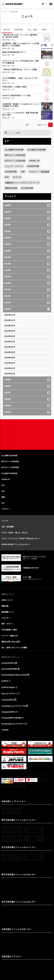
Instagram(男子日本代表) (11, 718)
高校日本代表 (11, 188)
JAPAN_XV (34, 161)
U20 (3, 491)
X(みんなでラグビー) (10, 694)
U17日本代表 (27, 188)
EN (46, 4)
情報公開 (5, 606)
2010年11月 (10, 320)
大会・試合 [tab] (32, 30)
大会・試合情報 (7, 527)
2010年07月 (10, 342)
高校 (3, 497)
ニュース (5, 521)
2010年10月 (10, 326)
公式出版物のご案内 (9, 630)
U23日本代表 (33, 166)
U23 (3, 485)
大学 (23, 172)
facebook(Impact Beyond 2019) (14, 675)
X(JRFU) (5, 681)
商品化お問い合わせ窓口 (11, 642)
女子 (7, 177)
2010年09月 (10, 331)
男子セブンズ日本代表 (15, 155)
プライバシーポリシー (40, 961)
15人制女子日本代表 (37, 150)
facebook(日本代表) (9, 669)
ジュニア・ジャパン (14, 166)
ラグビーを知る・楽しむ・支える (14, 533)
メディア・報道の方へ (10, 636)
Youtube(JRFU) (8, 700)
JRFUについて (7, 600)
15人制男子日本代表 (14, 150)
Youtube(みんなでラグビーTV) (13, 706)
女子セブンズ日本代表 (15, 161)
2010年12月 (10, 315)
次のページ (42, 125)
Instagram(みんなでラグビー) (13, 724)
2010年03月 (10, 363)
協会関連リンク (7, 612)
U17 (3, 503)
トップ (4, 12)
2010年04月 (10, 358)
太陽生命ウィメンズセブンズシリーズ (22, 183)
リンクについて (25, 961)
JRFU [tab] (44, 30)
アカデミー (6, 509)
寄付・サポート (7, 624)
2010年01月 (10, 374)
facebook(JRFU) (8, 663)
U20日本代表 (11, 172)
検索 (6, 133)
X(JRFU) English (8, 687)
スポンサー (6, 618)
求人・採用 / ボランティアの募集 (14, 648)
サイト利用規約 (12, 961)
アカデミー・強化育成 (39, 172)
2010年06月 (10, 347)
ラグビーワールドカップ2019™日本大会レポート (21, 539)
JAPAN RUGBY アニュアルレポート (16, 544)
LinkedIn (5, 730)
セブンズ (17, 177)
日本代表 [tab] (18, 30)
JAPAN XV (6, 479)
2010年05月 (10, 352)
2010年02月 (10, 368)
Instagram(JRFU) (8, 712)
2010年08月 (10, 336)
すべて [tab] (7, 30)
